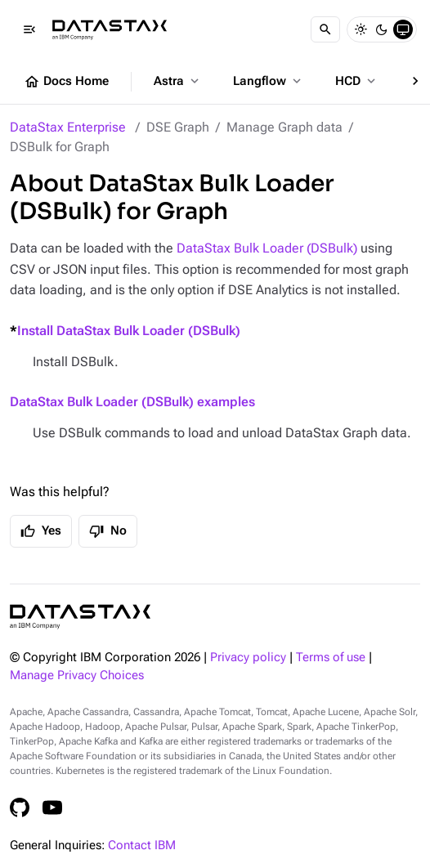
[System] (403, 29)
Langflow (269, 81)
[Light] (361, 29)
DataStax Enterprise (68, 127)
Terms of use (331, 658)
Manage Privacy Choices (77, 676)
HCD (357, 81)
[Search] (325, 29)
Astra (178, 81)
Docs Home (66, 82)
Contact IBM (142, 846)
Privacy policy (248, 658)
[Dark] (382, 29)
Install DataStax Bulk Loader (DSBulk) (129, 331)
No (108, 531)
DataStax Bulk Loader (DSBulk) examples (132, 402)
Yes (41, 531)
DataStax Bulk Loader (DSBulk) (267, 248)
